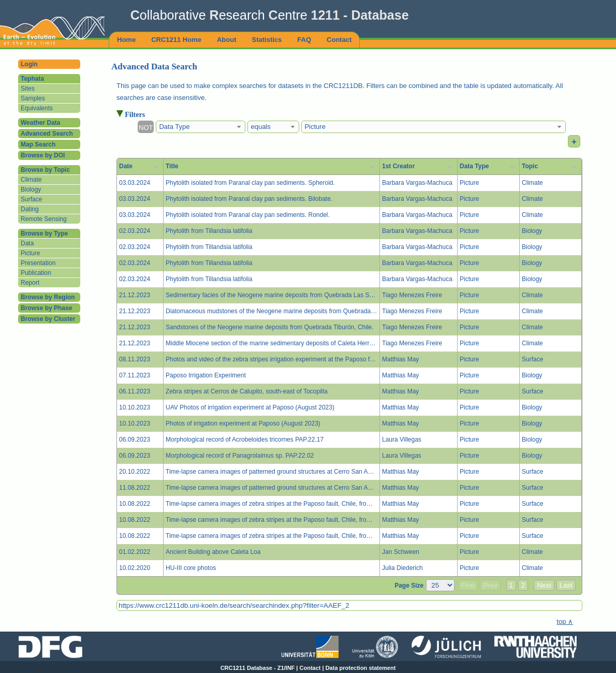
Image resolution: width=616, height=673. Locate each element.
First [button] (468, 585)
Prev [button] (490, 585)
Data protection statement (361, 668)
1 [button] (511, 585)
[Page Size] (440, 585)
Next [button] (544, 585)
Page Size (409, 586)
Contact (310, 668)
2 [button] (523, 585)
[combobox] (201, 127)
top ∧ (565, 621)
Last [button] (566, 585)
